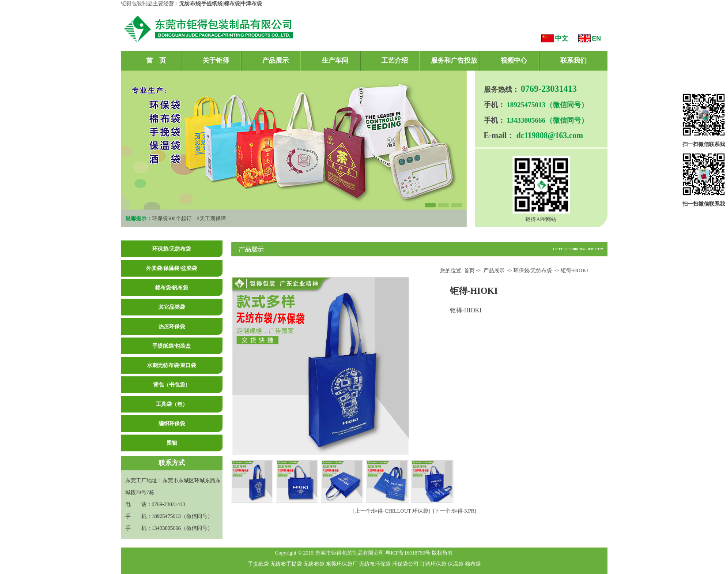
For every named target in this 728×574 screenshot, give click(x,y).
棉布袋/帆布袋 (172, 288)
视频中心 (514, 60)
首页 (469, 270)
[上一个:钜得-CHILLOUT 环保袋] (392, 511)
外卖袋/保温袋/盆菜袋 (172, 268)
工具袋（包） (172, 404)
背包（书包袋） (172, 385)
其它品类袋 (172, 307)
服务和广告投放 (454, 60)
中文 (562, 38)
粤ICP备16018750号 (408, 553)
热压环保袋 (172, 326)
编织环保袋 (172, 424)
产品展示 (275, 60)
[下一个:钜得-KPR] (455, 511)
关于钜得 (216, 60)
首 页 (156, 60)
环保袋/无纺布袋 (172, 249)
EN (597, 38)
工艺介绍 (395, 60)
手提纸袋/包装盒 (172, 346)
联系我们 (573, 60)
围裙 (172, 443)
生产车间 (335, 60)
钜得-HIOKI (574, 270)
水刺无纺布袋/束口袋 (172, 365)
